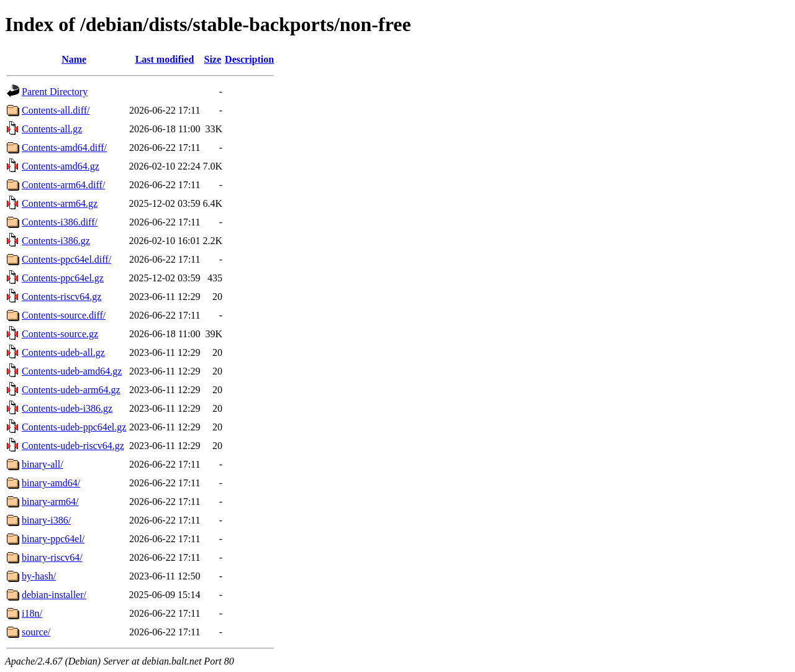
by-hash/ (39, 576)
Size (213, 59)
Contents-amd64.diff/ (64, 148)
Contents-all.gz (52, 129)
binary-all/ (43, 464)
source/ (36, 632)
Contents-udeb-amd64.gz (72, 371)
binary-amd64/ (51, 483)
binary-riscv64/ (52, 557)
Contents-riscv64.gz (61, 297)
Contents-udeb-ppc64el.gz (74, 427)
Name (74, 59)
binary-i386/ (46, 520)
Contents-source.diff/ (64, 315)
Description (249, 59)
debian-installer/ (54, 595)
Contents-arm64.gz (60, 203)
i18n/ (32, 613)
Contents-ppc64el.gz (63, 278)
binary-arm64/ (50, 502)
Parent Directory (55, 92)
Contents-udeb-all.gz (63, 352)
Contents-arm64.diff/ (63, 185)
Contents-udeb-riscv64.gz (73, 446)
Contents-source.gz (60, 334)
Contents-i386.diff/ (60, 222)
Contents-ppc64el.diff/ (66, 259)
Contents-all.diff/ (56, 110)
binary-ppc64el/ (53, 539)
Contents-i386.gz (56, 241)
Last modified (165, 59)
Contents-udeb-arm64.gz (71, 390)
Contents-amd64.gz (61, 166)
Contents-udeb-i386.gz (67, 408)
